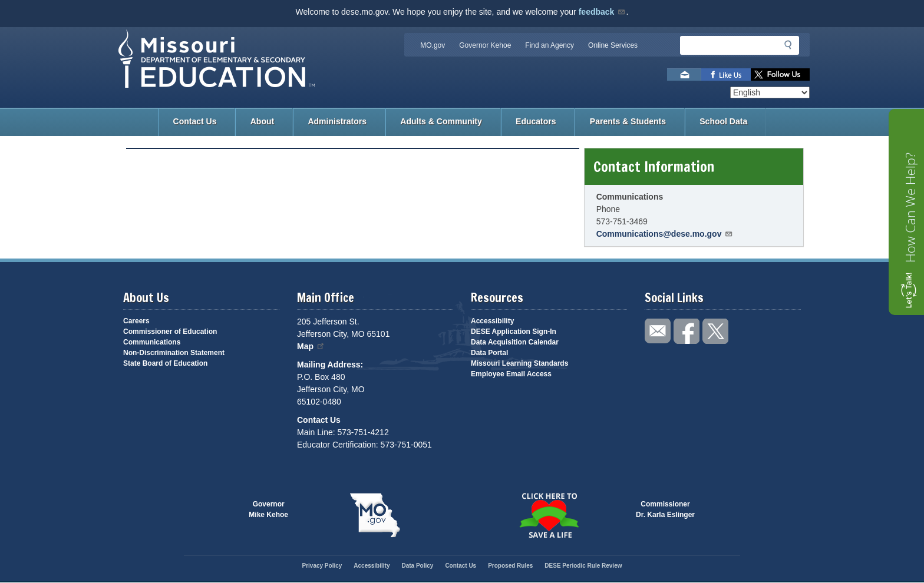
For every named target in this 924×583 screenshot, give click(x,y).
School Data (723, 121)
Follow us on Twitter (780, 74)
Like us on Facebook (726, 74)
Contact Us (195, 121)
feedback (603, 12)
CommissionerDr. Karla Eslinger (665, 509)
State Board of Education (165, 363)
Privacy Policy (322, 566)
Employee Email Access (511, 374)
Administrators (337, 121)
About (262, 121)
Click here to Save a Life (549, 515)
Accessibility (492, 321)
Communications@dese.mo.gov (665, 234)
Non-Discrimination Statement (174, 353)
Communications (152, 342)
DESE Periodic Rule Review (583, 566)
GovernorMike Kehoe (268, 509)
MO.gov (433, 45)
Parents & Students (628, 121)
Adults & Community (441, 121)
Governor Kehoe (485, 45)
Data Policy (417, 566)
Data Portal (489, 353)
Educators (536, 121)
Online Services (613, 45)
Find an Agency (550, 45)
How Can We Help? (910, 208)
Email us (684, 74)
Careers (136, 321)
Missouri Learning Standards (519, 363)
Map (311, 346)
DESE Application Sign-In (514, 332)
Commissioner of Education (170, 332)
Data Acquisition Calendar (515, 342)
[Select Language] (770, 92)
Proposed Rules (510, 566)
